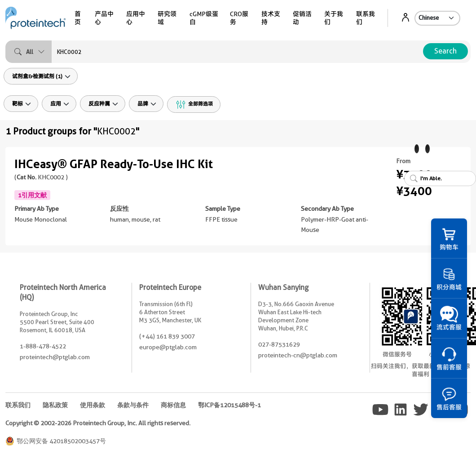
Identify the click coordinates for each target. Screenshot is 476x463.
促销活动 (302, 18)
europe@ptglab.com (168, 347)
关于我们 (334, 18)
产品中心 (104, 18)
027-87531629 (279, 344)
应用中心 (136, 18)
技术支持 (271, 18)
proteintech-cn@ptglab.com (298, 355)
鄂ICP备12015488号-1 (229, 405)
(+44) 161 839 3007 (167, 336)
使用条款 (93, 405)
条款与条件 (133, 405)
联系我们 (366, 18)
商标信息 (173, 405)
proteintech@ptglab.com (55, 357)
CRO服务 (239, 18)
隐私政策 (55, 405)
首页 (78, 18)
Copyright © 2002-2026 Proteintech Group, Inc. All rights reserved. (98, 423)
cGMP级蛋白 (204, 18)
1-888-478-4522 (43, 346)
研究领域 (167, 18)
